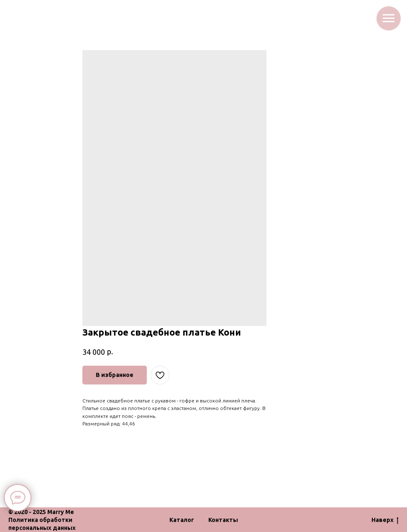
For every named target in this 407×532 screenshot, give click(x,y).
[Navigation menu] (389, 18)
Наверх (385, 520)
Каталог (182, 520)
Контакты (223, 520)
